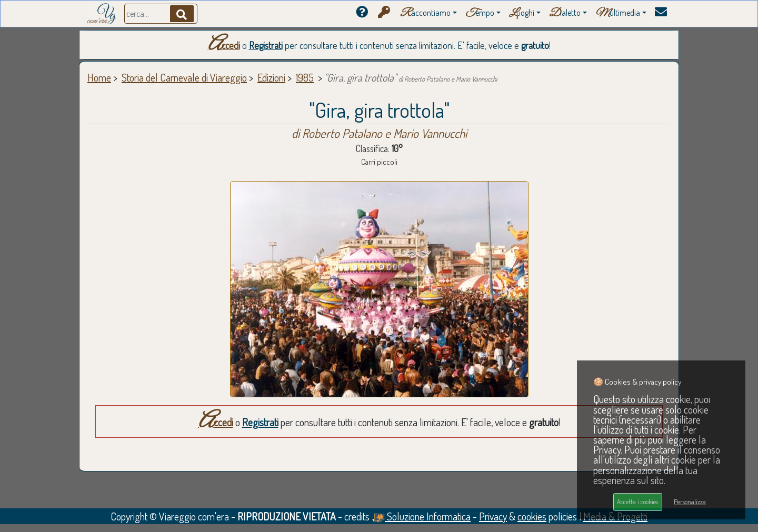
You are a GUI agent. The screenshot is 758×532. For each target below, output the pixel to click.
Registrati (266, 45)
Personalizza (690, 501)
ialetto (565, 13)
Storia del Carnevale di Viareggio (184, 77)
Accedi (224, 45)
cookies (532, 516)
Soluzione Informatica (421, 516)
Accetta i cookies (637, 501)
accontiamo (425, 13)
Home (99, 77)
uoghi (522, 13)
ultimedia (618, 13)
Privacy (493, 516)
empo (480, 13)
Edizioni (271, 77)
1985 (305, 77)
